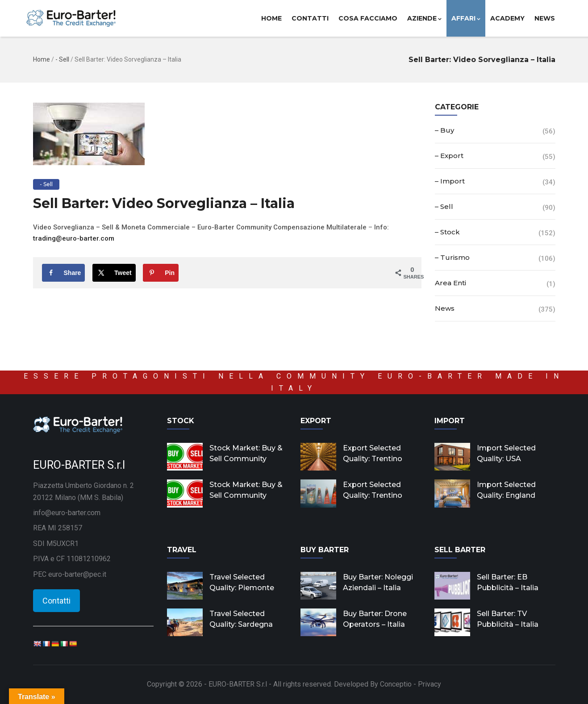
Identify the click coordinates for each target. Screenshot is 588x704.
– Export (449, 156)
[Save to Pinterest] (161, 273)
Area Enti (450, 283)
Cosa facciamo (368, 18)
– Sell (444, 206)
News (545, 18)
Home (271, 18)
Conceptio (396, 684)
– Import (450, 181)
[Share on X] (114, 273)
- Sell (62, 59)
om (109, 238)
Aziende (424, 18)
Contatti (310, 18)
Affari (466, 18)
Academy (507, 18)
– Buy (444, 130)
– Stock (447, 232)
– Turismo (452, 257)
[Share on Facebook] (64, 273)
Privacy (430, 684)
